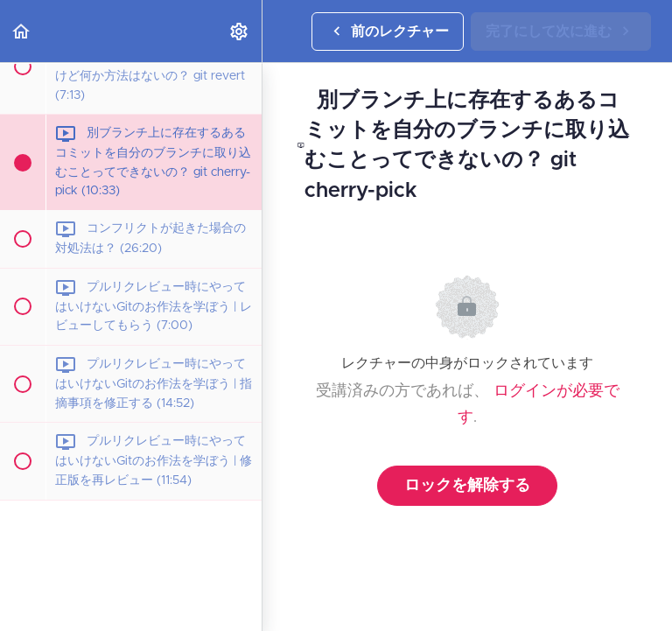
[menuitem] (240, 31)
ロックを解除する (467, 486)
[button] (22, 31)
